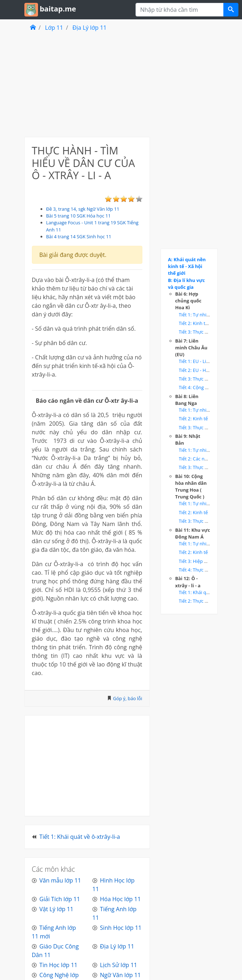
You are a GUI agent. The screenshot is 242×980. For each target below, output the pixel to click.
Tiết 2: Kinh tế (193, 419)
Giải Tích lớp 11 (60, 899)
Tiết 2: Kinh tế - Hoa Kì (202, 323)
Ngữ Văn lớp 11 (120, 975)
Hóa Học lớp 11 (120, 899)
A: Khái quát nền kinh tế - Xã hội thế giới (187, 266)
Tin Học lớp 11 (58, 965)
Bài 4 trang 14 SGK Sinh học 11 (79, 236)
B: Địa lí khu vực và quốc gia (187, 284)
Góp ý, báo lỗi (127, 698)
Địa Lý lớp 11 (89, 28)
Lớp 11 (54, 28)
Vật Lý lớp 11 (56, 909)
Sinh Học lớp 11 (121, 928)
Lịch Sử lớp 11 (119, 965)
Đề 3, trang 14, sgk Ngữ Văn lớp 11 (83, 209)
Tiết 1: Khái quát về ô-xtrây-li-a (80, 837)
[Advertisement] (87, 84)
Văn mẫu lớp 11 (60, 880)
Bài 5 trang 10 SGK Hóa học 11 (79, 216)
